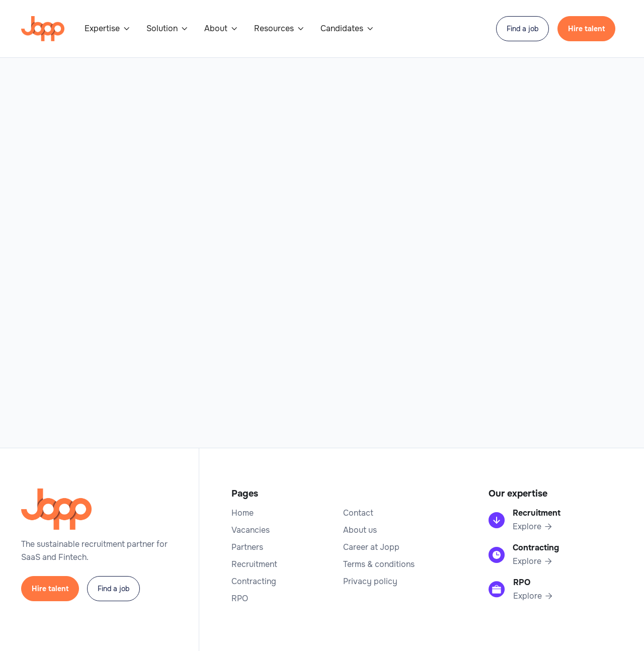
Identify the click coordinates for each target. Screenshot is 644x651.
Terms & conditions (379, 564)
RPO (240, 599)
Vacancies (251, 530)
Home (243, 513)
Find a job (522, 29)
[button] (107, 29)
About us (360, 530)
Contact (358, 513)
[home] (43, 29)
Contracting (254, 582)
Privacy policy (370, 582)
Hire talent (586, 29)
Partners (247, 547)
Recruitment (254, 564)
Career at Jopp (371, 547)
